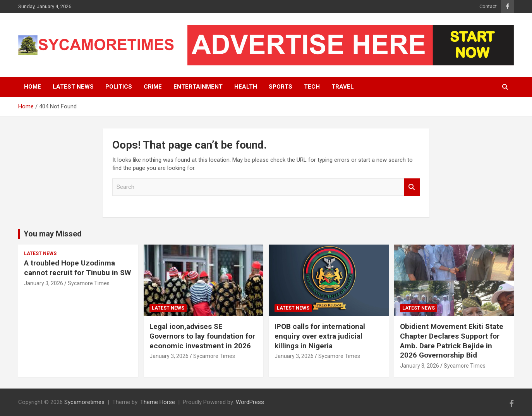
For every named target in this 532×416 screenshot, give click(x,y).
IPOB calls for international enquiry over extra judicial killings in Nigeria (320, 336)
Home (33, 87)
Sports (281, 87)
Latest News (73, 87)
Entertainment (198, 87)
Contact (488, 6)
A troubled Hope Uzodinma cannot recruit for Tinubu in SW (77, 268)
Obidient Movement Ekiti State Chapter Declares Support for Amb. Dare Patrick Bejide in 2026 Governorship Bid (452, 341)
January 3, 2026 (44, 283)
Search (412, 187)
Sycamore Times (89, 283)
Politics (119, 87)
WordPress (250, 402)
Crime (153, 87)
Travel (343, 87)
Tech (312, 87)
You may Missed (53, 234)
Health (246, 87)
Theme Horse (158, 402)
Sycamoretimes (84, 402)
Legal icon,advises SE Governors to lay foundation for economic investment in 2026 (202, 336)
